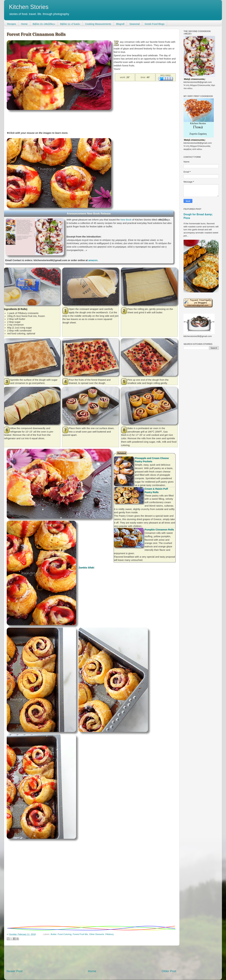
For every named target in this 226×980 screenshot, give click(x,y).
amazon (93, 260)
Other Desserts (97, 934)
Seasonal (134, 24)
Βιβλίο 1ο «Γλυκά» (70, 24)
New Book (126, 220)
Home (24, 24)
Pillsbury (109, 934)
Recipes (12, 24)
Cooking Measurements (98, 24)
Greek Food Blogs (155, 24)
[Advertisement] (66, 120)
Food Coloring (65, 934)
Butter (53, 934)
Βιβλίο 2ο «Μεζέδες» (44, 24)
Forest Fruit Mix (80, 934)
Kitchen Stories (29, 7)
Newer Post (15, 971)
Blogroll (120, 24)
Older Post (169, 971)
